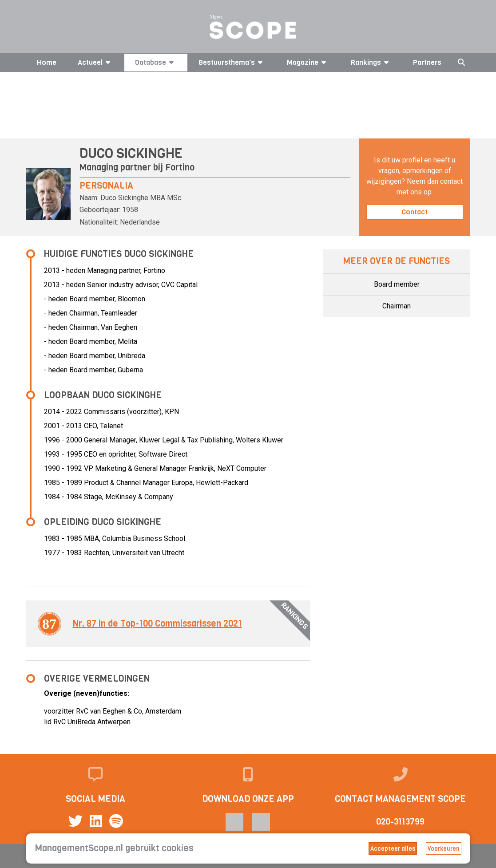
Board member (397, 284)
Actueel (95, 62)
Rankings (371, 62)
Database (156, 62)
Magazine (308, 62)
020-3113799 (400, 822)
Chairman (397, 306)
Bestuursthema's (232, 62)
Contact (415, 212)
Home (47, 62)
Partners (427, 62)
